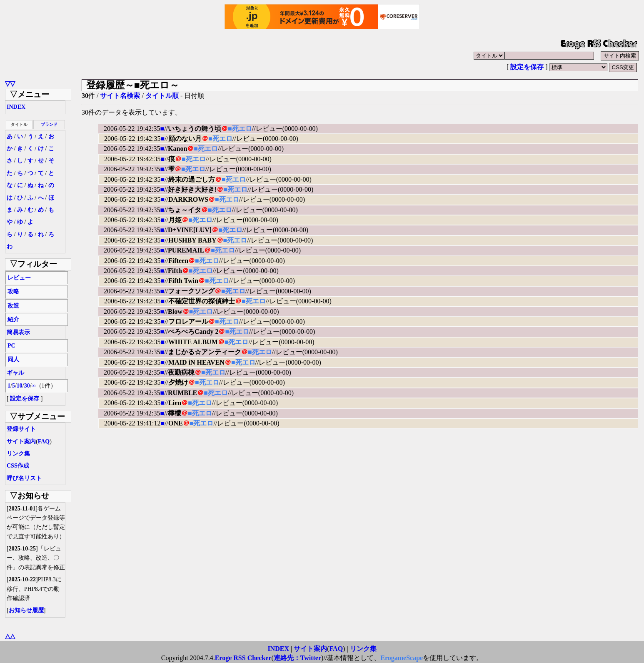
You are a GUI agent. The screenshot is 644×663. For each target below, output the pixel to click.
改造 (13, 306)
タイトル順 (162, 96)
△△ (10, 636)
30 (27, 386)
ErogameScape (402, 658)
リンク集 (18, 454)
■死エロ (240, 129)
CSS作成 (18, 466)
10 (20, 386)
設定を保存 (527, 67)
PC (11, 346)
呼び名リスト (24, 478)
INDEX (16, 107)
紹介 (13, 319)
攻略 (13, 291)
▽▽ (10, 84)
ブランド (49, 124)
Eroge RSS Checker (243, 658)
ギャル (15, 373)
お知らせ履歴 (26, 610)
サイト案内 (21, 442)
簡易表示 (18, 332)
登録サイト (21, 429)
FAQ (44, 442)
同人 (13, 359)
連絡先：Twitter (297, 658)
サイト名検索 (120, 96)
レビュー (19, 278)
